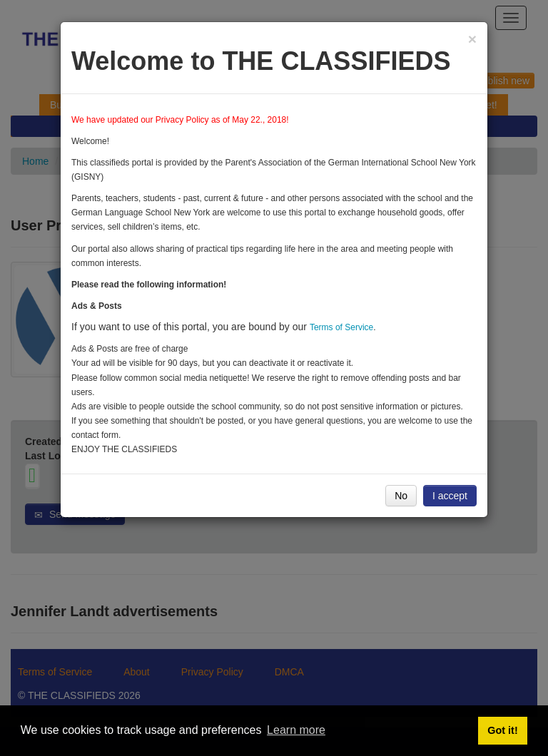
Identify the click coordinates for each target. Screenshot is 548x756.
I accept (450, 496)
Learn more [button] (296, 730)
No (401, 496)
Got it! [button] (502, 730)
